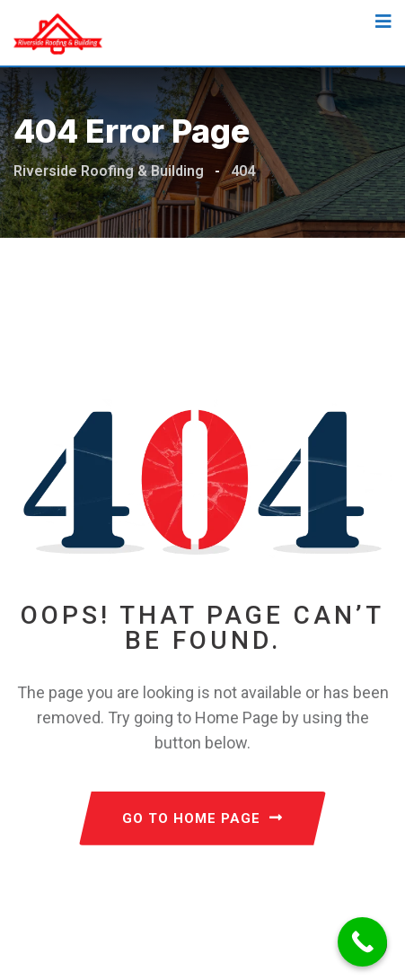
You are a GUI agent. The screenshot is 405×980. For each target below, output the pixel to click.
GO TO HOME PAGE (202, 818)
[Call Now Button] (362, 942)
